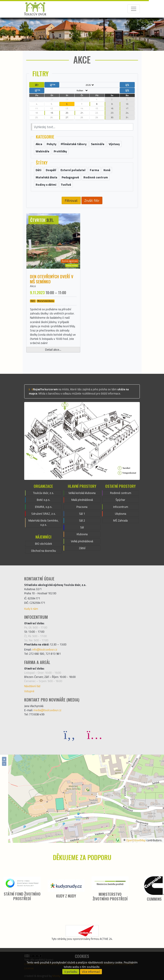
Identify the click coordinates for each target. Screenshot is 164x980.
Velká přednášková (82, 541)
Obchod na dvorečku (43, 551)
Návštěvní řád (32, 686)
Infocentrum (121, 507)
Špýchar (120, 500)
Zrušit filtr (92, 200)
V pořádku (71, 972)
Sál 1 (82, 514)
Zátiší (82, 548)
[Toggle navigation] (134, 9)
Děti (33, 301)
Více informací (91, 972)
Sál (82, 527)
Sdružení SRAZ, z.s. (43, 514)
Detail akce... (53, 350)
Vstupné (29, 691)
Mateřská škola (46, 301)
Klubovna (82, 534)
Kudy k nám (31, 609)
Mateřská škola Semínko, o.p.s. (43, 523)
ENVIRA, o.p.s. (44, 507)
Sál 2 (82, 520)
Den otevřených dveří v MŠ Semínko (52, 279)
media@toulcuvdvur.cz (47, 710)
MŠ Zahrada (120, 520)
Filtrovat (71, 200)
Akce (33, 286)
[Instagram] (95, 734)
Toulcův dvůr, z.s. (43, 493)
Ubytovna (121, 514)
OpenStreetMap (136, 840)
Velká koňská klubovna (82, 493)
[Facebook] (70, 734)
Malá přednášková (82, 500)
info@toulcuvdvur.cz (45, 649)
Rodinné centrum (121, 493)
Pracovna (82, 507)
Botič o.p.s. (43, 500)
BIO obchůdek (43, 544)
